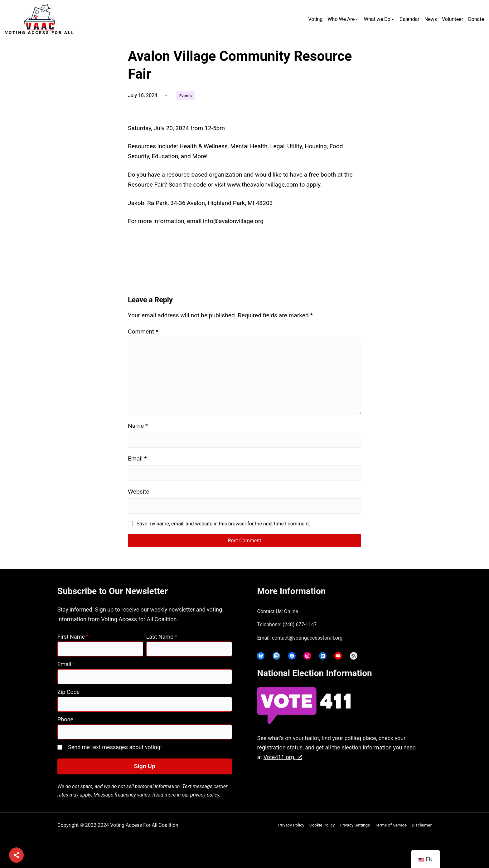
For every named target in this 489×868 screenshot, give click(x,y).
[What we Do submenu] (393, 19)
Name (138, 426)
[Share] (16, 855)
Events (186, 95)
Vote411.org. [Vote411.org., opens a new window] (283, 757)
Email (137, 458)
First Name (73, 637)
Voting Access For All (40, 32)
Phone (65, 719)
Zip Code (68, 692)
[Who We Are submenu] (357, 19)
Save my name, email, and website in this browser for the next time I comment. (223, 524)
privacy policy (205, 795)
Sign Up (145, 766)
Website (139, 492)
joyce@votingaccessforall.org (355, 782)
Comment (143, 332)
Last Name (162, 637)
